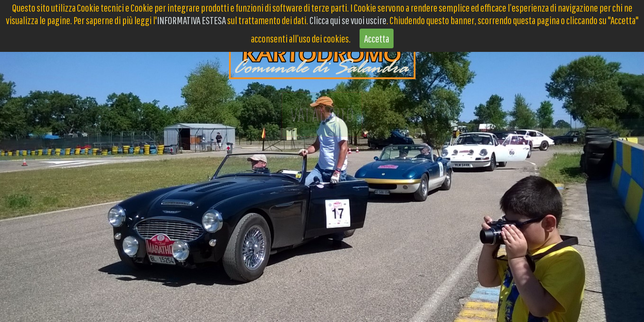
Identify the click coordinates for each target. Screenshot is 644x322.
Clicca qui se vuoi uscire (348, 20)
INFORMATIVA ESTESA (191, 20)
